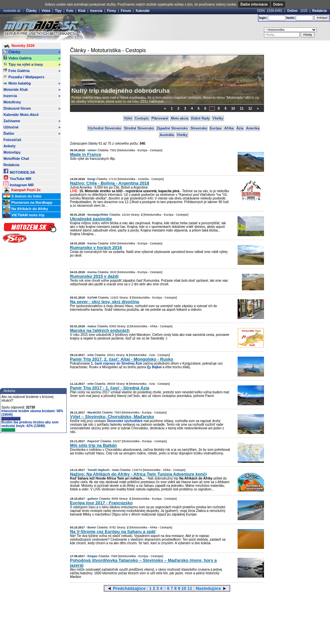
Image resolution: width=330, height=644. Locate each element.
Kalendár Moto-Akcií (21, 115)
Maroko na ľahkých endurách (100, 330)
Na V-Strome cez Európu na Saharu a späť (113, 532)
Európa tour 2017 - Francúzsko (101, 503)
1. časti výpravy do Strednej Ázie (116, 363)
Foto (70, 11)
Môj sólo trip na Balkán (93, 445)
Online (292, 11)
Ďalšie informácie (254, 4)
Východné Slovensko (105, 128)
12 (250, 108)
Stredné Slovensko (139, 128)
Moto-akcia (180, 118)
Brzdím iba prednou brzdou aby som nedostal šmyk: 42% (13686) (30, 426)
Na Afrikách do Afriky (26, 209)
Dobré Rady (200, 118)
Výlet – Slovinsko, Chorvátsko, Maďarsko (112, 417)
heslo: (291, 18)
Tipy (58, 11)
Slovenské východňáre (125, 421)
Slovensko (199, 128)
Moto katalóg (32, 83)
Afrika (229, 128)
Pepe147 (94, 441)
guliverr (93, 499)
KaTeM (92, 298)
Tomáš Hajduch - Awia (103, 470)
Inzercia (96, 11)
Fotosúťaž (12, 140)
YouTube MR (17, 178)
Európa (215, 128)
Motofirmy (12, 102)
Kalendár (143, 11)
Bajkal (157, 367)
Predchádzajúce (129, 588)
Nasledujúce (208, 588)
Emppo (93, 556)
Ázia (240, 128)
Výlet (128, 118)
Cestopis (142, 118)
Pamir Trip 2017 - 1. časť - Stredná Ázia (110, 388)
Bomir (92, 527)
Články (32, 11)
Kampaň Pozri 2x (22, 190)
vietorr (92, 150)
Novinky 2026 (19, 46)
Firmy (112, 11)
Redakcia (319, 11)
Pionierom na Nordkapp (28, 203)
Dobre (278, 4)
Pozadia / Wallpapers (24, 77)
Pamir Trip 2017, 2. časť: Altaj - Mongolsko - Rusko (122, 359)
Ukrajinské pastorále (91, 219)
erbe (91, 355)
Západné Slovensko (172, 128)
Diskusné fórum (32, 108)
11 (242, 108)
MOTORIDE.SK (19, 171)
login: (263, 18)
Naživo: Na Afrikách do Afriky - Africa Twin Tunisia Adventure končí (138, 474)
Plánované (160, 118)
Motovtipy (12, 152)
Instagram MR (18, 184)
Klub (82, 11)
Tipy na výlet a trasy (32, 64)
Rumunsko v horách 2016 (96, 248)
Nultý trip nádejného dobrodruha (120, 91)
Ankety (9, 146)
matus (92, 326)
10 (233, 108)
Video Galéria (32, 58)
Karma (92, 243)
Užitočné (32, 127)
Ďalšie (32, 133)
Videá (46, 11)
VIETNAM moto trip (24, 215)
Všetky (218, 118)
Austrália (167, 135)
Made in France (86, 154)
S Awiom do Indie (22, 197)
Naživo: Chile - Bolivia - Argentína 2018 (110, 183)
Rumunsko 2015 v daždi (94, 276)
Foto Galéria (32, 71)
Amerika (253, 128)
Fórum (126, 11)
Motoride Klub (32, 89)
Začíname (32, 121)
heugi (91, 179)
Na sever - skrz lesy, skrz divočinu (105, 302)
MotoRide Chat (16, 159)
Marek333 (94, 412)
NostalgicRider (98, 215)
